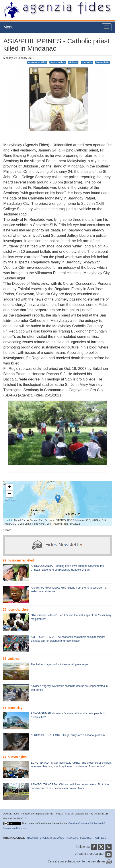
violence (73, 62)
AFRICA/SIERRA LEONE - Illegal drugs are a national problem (68, 735)
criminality (87, 62)
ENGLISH (45, 838)
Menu (9, 27)
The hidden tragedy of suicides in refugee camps (59, 664)
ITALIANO (32, 838)
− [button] (9, 494)
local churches (57, 62)
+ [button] (9, 487)
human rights (103, 62)
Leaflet (8, 520)
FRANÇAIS (72, 838)
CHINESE (101, 838)
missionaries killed (37, 62)
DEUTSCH (87, 838)
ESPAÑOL (58, 838)
